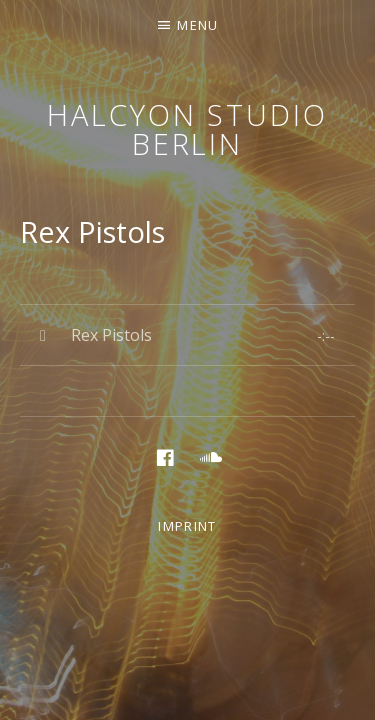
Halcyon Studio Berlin (187, 129)
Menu (197, 25)
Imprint (187, 526)
